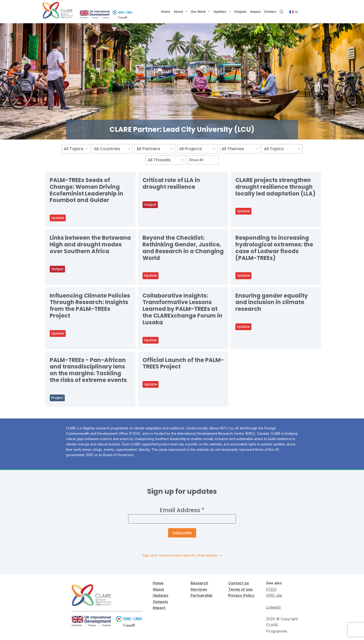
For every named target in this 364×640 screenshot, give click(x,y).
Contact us (239, 583)
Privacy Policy (241, 595)
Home (166, 12)
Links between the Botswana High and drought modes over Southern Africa (90, 244)
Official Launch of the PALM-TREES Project (183, 363)
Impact (255, 12)
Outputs (240, 12)
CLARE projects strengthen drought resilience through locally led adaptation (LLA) (276, 187)
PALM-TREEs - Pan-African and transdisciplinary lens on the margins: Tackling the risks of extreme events (88, 370)
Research (199, 583)
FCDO (271, 589)
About (181, 12)
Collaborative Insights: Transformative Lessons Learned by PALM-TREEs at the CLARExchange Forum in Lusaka (182, 309)
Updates (223, 12)
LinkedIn (273, 607)
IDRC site (274, 595)
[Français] (294, 12)
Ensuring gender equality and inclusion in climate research (272, 302)
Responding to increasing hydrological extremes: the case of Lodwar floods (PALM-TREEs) (274, 248)
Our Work (201, 12)
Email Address (182, 510)
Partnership (201, 595)
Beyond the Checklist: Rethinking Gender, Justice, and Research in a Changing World (183, 248)
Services (199, 589)
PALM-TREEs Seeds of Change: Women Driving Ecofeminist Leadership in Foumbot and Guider (86, 190)
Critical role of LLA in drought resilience (171, 183)
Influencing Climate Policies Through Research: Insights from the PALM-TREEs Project (90, 306)
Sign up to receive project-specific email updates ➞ (182, 555)
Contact (270, 12)
